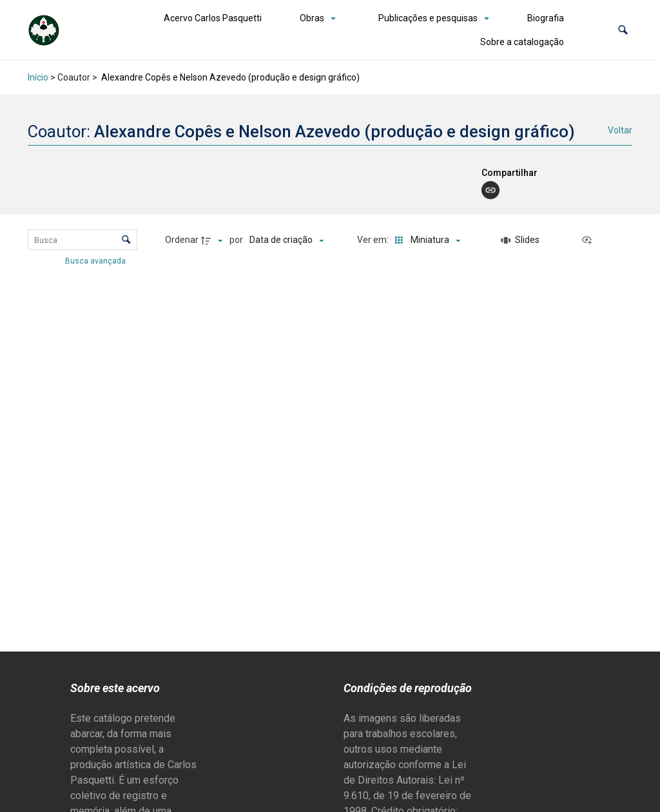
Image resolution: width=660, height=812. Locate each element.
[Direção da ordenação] (213, 240)
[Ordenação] (286, 240)
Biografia (546, 18)
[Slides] (520, 240)
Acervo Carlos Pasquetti (213, 18)
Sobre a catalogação (522, 42)
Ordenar (182, 240)
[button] (623, 30)
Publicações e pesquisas (428, 18)
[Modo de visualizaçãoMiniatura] (425, 240)
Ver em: (374, 240)
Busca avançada (96, 260)
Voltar (620, 130)
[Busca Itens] (83, 240)
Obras (312, 18)
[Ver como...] (590, 240)
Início (38, 77)
